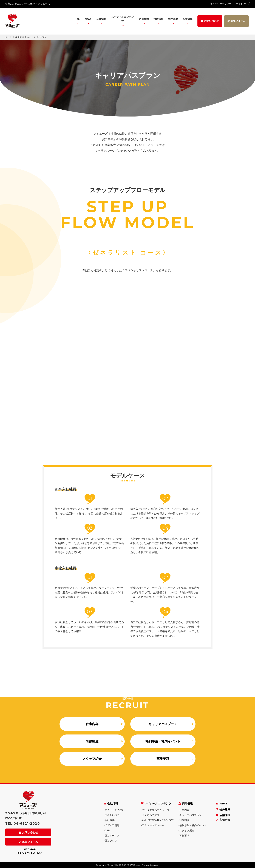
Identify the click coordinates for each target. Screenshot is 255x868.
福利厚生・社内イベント (163, 741)
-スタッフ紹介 (186, 830)
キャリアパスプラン (163, 724)
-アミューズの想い (114, 810)
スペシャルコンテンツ (156, 803)
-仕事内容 (184, 810)
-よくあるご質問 (150, 815)
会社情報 (111, 803)
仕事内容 (92, 724)
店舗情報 (223, 815)
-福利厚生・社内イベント (193, 825)
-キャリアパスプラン (190, 815)
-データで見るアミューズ (155, 810)
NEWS (222, 803)
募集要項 (163, 759)
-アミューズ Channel (153, 825)
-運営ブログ (110, 841)
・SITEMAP (28, 849)
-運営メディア (112, 836)
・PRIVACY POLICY (28, 853)
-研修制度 (184, 820)
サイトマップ (243, 4)
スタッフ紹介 (92, 759)
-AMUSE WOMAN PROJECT (157, 820)
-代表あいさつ (112, 815)
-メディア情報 (112, 825)
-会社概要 (109, 820)
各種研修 (223, 820)
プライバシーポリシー (220, 4)
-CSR (107, 830)
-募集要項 (184, 836)
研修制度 (92, 741)
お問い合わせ (28, 832)
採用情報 (186, 803)
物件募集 (173, 19)
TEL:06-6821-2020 (23, 824)
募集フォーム (28, 842)
